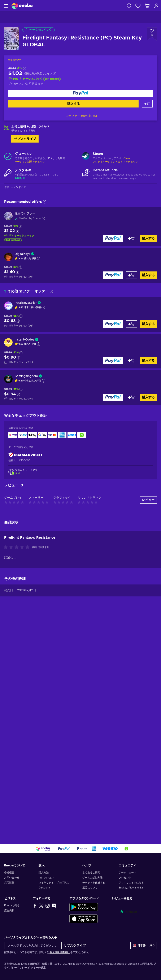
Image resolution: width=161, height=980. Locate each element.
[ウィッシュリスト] (138, 6)
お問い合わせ (12, 878)
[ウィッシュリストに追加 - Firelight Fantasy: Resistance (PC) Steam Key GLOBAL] (152, 34)
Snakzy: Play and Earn (132, 888)
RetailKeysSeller (26, 303)
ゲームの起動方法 (92, 878)
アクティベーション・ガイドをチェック (115, 162)
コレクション (46, 878)
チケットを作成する (94, 883)
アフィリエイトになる (131, 883)
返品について (90, 888)
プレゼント (125, 878)
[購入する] (80, 93)
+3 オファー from (80, 116)
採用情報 (9, 883)
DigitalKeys (22, 254)
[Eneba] (22, 6)
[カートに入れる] (147, 104)
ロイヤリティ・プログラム (54, 883)
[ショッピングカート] (147, 6)
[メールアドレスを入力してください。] (33, 946)
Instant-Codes (24, 340)
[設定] (144, 946)
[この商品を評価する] (18, 766)
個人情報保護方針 (60, 952)
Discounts (45, 888)
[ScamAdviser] (25, 455)
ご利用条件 (146, 964)
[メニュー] (6, 6)
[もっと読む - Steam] (86, 156)
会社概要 (9, 873)
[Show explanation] (39, 259)
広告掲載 (9, 911)
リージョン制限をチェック (30, 162)
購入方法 (44, 873)
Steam (128, 158)
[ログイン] (156, 6)
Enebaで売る (12, 905)
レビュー (148, 719)
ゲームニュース (127, 873)
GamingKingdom (26, 376)
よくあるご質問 (91, 873)
